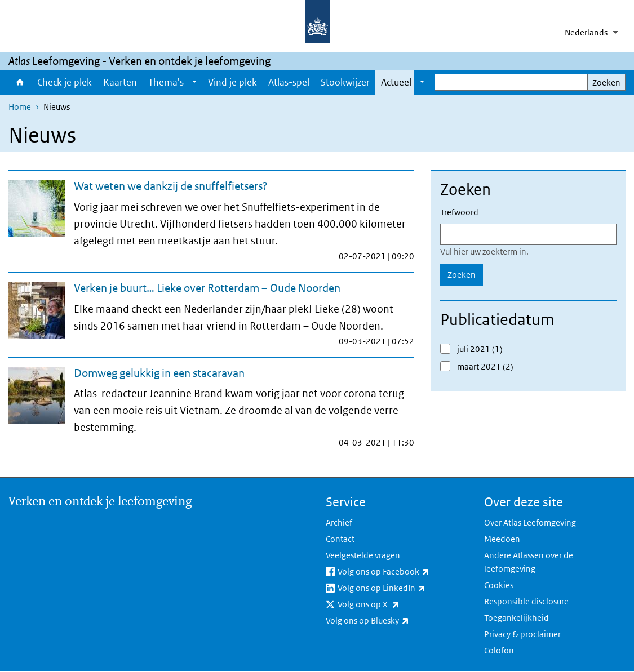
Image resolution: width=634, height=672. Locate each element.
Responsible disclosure (526, 601)
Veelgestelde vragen (363, 555)
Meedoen (502, 539)
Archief (339, 522)
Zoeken (606, 83)
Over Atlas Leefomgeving (530, 522)
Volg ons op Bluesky (392, 621)
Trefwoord (459, 212)
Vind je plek (232, 82)
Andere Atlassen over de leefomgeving (529, 562)
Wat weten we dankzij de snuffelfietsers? (171, 186)
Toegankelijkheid (516, 618)
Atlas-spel (289, 82)
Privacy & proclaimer (522, 634)
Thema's (166, 82)
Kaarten (120, 82)
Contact (340, 539)
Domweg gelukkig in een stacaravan (159, 373)
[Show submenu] (194, 82)
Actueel (396, 82)
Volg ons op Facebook (402, 572)
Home (20, 82)
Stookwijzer (345, 82)
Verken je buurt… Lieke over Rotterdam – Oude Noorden (207, 288)
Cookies (499, 585)
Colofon (499, 650)
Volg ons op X (393, 604)
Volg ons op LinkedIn (402, 588)
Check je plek (65, 82)
